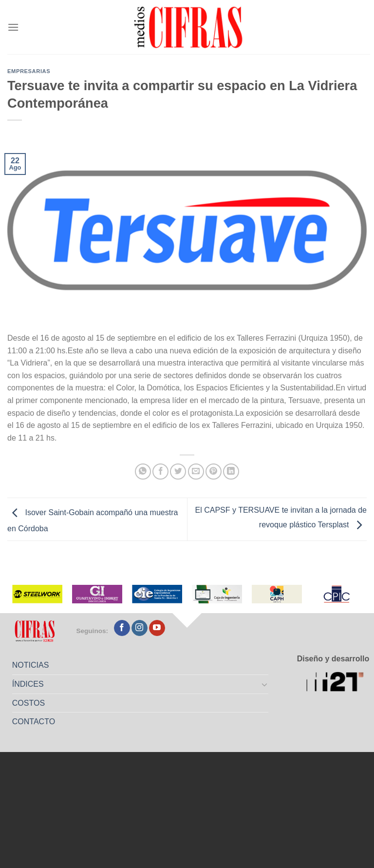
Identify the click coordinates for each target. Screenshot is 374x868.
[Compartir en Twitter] (178, 472)
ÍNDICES (28, 684)
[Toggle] (265, 684)
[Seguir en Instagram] (140, 628)
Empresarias (29, 71)
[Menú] (13, 27)
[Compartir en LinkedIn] (231, 472)
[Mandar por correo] (196, 472)
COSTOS (28, 703)
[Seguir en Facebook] (122, 628)
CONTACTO (34, 722)
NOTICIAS (31, 665)
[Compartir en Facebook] (160, 472)
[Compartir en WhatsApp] (143, 472)
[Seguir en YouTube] (157, 628)
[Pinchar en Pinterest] (214, 472)
